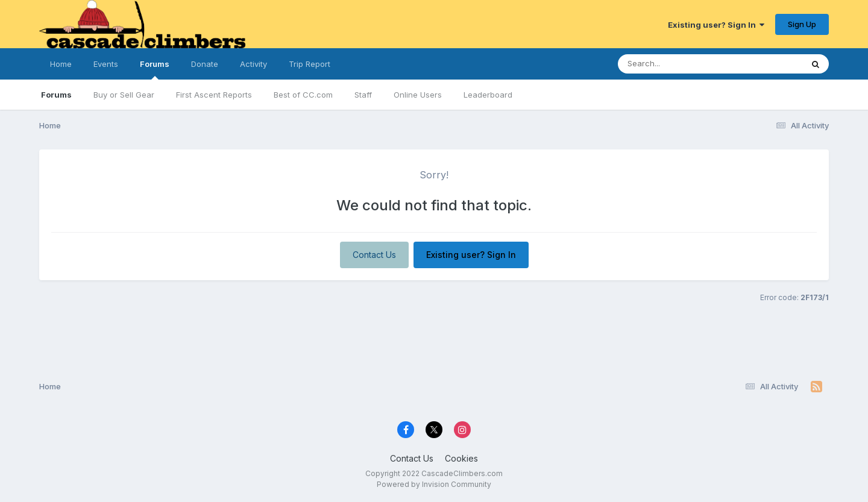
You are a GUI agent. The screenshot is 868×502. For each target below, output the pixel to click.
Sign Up (802, 24)
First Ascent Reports (214, 95)
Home (61, 64)
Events (106, 64)
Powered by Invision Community (434, 484)
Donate (205, 64)
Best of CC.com (303, 95)
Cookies (461, 458)
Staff (363, 95)
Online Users (418, 95)
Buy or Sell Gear (124, 95)
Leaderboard (488, 95)
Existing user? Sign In (716, 25)
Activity (253, 64)
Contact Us (374, 255)
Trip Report (310, 64)
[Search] (677, 64)
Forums (155, 69)
